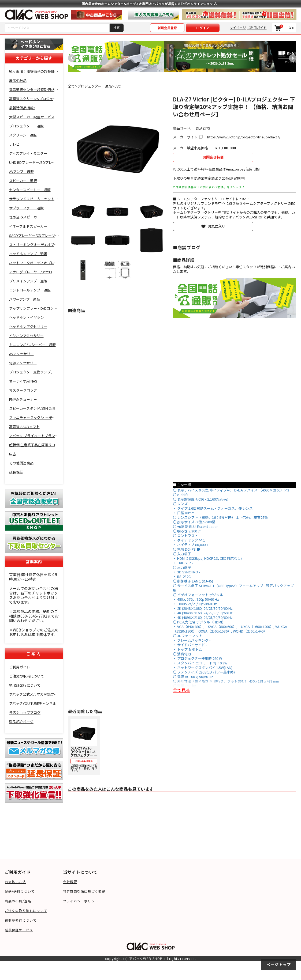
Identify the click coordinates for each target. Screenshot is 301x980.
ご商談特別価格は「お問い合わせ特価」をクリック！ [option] (84, 746)
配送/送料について (20, 891)
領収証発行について (21, 920)
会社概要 (70, 882)
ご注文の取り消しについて (26, 911)
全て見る (181, 690)
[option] (116, 57)
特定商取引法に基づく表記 (84, 891)
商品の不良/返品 (18, 901)
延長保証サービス (19, 930)
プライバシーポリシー (81, 901)
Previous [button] (70, 57)
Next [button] (291, 57)
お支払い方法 (15, 882)
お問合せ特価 (213, 157)
